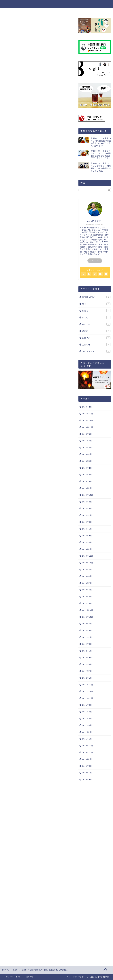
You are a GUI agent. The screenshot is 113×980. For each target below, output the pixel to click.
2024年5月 (87, 529)
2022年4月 (87, 658)
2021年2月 (87, 732)
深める (44, 11)
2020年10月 (88, 753)
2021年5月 (87, 719)
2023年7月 (87, 583)
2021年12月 (88, 685)
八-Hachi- (56, 251)
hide (46, 323)
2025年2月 (87, 481)
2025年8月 (87, 441)
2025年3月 (87, 475)
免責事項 (30, 977)
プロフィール (95, 261)
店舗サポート (96, 338)
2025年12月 (88, 414)
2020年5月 (87, 773)
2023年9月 (87, 570)
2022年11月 (88, 610)
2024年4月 (87, 536)
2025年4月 (87, 468)
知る (31, 11)
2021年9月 (87, 705)
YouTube (18, 255)
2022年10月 (88, 617)
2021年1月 (87, 739)
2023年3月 (87, 603)
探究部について (89, 11)
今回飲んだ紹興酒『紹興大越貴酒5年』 (37, 336)
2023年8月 (87, 576)
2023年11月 (88, 563)
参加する (71, 11)
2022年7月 (87, 637)
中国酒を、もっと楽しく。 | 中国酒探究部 (56, 4)
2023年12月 (88, 556)
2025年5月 (87, 461)
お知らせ (96, 344)
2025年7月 (87, 448)
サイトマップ (96, 351)
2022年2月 (87, 671)
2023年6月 (87, 590)
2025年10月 (88, 427)
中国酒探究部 (96, 240)
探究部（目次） (96, 297)
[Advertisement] (38, 290)
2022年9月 (87, 624)
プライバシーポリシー (14, 977)
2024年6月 (87, 522)
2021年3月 (87, 725)
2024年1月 (87, 549)
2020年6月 (87, 766)
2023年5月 (87, 597)
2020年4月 (87, 780)
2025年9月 (87, 434)
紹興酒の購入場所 (27, 332)
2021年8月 (87, 712)
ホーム (19, 11)
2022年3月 (87, 664)
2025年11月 (88, 421)
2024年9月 (87, 502)
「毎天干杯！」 (95, 242)
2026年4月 (87, 407)
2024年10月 (88, 495)
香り (25, 344)
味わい (26, 347)
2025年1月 (87, 488)
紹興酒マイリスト (35, 819)
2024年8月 (87, 509)
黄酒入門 (41, 236)
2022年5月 (87, 651)
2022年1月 (87, 678)
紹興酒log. (48, 819)
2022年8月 (87, 631)
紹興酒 (9, 819)
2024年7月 (87, 515)
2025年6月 (87, 454)
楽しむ (57, 11)
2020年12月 (88, 746)
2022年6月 (87, 644)
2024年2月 (87, 542)
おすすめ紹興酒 (20, 819)
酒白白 (96, 331)
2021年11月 (88, 691)
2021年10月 (88, 698)
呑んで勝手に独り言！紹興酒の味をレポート (40, 340)
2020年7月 (87, 759)
